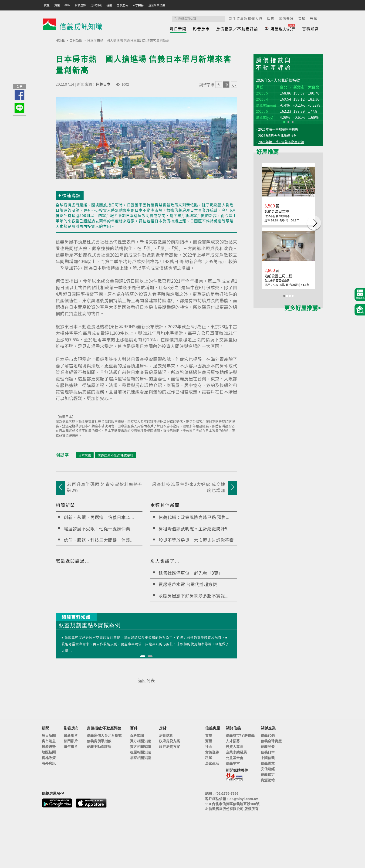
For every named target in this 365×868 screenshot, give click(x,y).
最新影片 (71, 735)
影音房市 (201, 29)
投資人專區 (235, 747)
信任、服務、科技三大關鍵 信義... (99, 540)
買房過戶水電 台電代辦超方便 (188, 584)
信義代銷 (268, 735)
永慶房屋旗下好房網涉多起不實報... (193, 596)
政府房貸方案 (169, 741)
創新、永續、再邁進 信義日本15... (99, 517)
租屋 (209, 758)
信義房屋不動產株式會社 (115, 455)
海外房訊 (49, 763)
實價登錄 (286, 18)
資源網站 (268, 780)
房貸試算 (166, 735)
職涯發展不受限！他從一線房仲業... (99, 529)
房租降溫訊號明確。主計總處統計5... (195, 529)
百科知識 (311, 29)
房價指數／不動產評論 (237, 29)
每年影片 (71, 747)
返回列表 (146, 680)
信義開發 (268, 747)
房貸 (271, 18)
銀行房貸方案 (169, 747)
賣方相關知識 (140, 747)
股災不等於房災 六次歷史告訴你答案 (196, 540)
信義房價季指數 (99, 741)
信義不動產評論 (99, 747)
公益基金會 (235, 758)
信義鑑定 (268, 775)
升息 (314, 18)
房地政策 (49, 758)
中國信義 (268, 758)
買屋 (209, 735)
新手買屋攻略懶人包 (246, 18)
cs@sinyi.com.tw (244, 799)
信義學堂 (233, 763)
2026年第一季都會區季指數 (278, 129)
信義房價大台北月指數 (104, 735)
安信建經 (268, 769)
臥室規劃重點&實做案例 (90, 626)
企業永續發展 (236, 752)
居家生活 (212, 763)
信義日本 (103, 84)
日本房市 (85, 455)
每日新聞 (178, 29)
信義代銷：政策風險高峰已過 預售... (194, 517)
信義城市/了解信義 (240, 735)
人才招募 (233, 741)
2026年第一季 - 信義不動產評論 (281, 142)
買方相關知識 (140, 741)
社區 (209, 747)
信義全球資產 (271, 741)
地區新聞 (49, 752)
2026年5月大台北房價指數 (277, 136)
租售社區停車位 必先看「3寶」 (191, 573)
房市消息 (49, 741)
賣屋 (302, 18)
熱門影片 (71, 741)
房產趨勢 (49, 747)
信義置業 (268, 763)
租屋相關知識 (140, 752)
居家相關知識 (140, 758)
